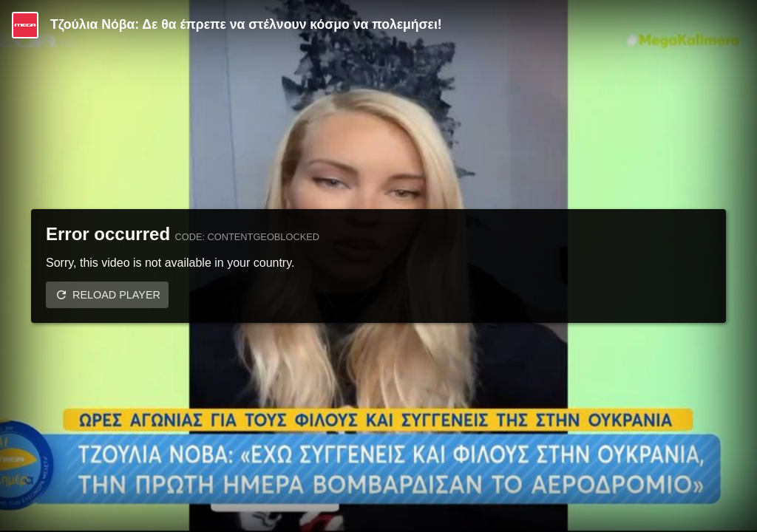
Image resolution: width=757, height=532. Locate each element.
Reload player (116, 295)
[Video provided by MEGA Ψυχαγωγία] (25, 25)
